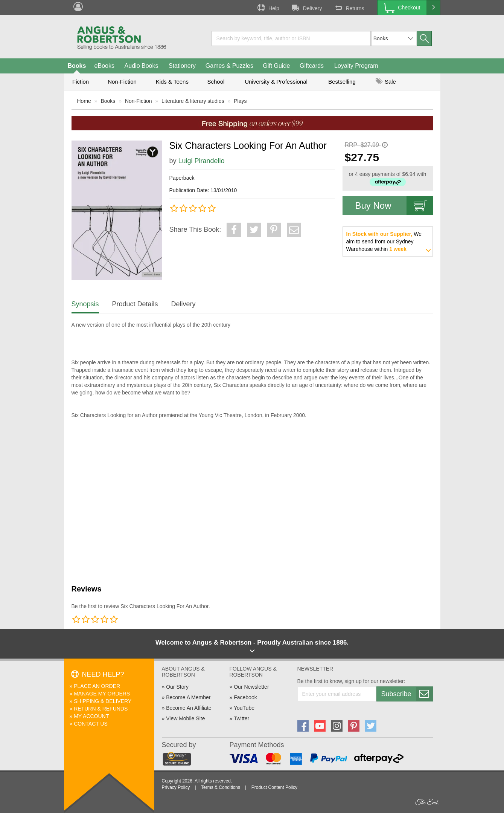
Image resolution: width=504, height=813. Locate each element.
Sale (386, 82)
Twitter (241, 718)
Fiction (81, 82)
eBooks (104, 66)
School (216, 82)
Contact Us (91, 724)
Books (77, 66)
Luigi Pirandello (202, 161)
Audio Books (142, 66)
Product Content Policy (274, 787)
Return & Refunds (101, 709)
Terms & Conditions (221, 787)
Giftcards (312, 66)
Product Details (135, 304)
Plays (240, 101)
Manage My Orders (102, 694)
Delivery (306, 8)
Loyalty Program (356, 66)
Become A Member (188, 697)
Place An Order (97, 686)
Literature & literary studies (193, 101)
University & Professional (276, 82)
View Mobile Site (185, 718)
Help (268, 8)
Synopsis (85, 304)
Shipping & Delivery (103, 701)
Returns (349, 8)
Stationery (182, 66)
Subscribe (407, 694)
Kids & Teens (172, 82)
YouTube (244, 708)
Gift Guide (276, 66)
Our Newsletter (251, 687)
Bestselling (342, 82)
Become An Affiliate (189, 708)
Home (84, 101)
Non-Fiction (122, 82)
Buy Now (394, 206)
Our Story (177, 687)
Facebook (245, 697)
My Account (91, 716)
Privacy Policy (176, 787)
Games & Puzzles (229, 66)
